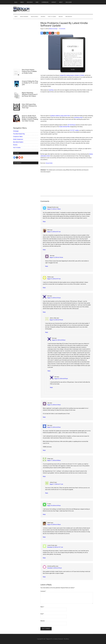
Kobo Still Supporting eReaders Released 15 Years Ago (29, 106)
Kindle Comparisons (18, 139)
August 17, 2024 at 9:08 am (54, 460)
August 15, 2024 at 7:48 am (54, 209)
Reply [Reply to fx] (44, 514)
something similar (78, 118)
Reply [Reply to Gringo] (44, 476)
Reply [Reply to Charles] (44, 288)
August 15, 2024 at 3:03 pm (54, 298)
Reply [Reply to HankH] (44, 537)
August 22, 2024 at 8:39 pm (61, 379)
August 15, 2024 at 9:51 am (54, 232)
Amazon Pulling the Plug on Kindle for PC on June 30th (30, 83)
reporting (51, 90)
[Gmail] (55, 33)
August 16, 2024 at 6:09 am (54, 427)
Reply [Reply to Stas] (44, 450)
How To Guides (17, 148)
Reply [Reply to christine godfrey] (44, 577)
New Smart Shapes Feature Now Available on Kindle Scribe (29, 71)
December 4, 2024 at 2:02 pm (55, 568)
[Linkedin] (47, 33)
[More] (58, 33)
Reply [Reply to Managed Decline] (44, 222)
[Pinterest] (50, 33)
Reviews (15, 145)
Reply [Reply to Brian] (44, 250)
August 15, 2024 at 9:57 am (54, 279)
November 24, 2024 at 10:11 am (55, 547)
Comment (43, 591)
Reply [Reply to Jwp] (47, 266)
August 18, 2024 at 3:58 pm (54, 525)
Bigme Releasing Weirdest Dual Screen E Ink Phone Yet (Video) (30, 94)
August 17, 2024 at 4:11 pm (56, 484)
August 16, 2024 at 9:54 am (56, 320)
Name (42, 607)
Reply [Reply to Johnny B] (47, 493)
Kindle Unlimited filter (65, 127)
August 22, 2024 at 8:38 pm (59, 340)
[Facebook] (42, 33)
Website (43, 621)
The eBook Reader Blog (19, 134)
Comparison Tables (18, 137)
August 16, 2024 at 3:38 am (54, 405)
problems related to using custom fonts (60, 116)
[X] (45, 33)
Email (42, 614)
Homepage (16, 131)
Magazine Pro (49, 639)
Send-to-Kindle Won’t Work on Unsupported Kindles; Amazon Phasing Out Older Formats (30, 118)
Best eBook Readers (18, 142)
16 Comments (62, 29)
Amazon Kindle (49, 163)
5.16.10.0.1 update (74, 130)
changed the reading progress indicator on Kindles (72, 75)
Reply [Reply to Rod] (44, 312)
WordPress (66, 639)
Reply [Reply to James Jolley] (47, 332)
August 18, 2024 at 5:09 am (54, 506)
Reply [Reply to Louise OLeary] (44, 558)
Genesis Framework (59, 639)
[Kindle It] (53, 33)
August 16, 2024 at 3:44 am (56, 257)
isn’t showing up (72, 125)
